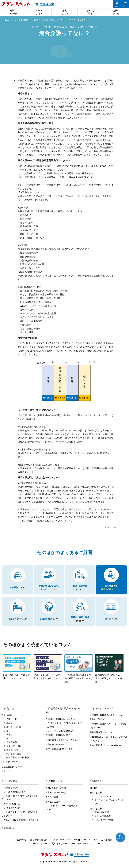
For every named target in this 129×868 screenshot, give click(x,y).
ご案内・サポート (57, 781)
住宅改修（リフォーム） (57, 744)
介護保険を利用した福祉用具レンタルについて (17, 667)
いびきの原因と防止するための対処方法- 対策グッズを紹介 (79, 669)
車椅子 (10, 723)
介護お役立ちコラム (11, 804)
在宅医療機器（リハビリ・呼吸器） (62, 740)
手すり (10, 734)
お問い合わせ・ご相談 (56, 788)
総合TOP (94, 788)
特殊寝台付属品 (14, 754)
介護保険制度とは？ (16, 792)
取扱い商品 (7, 715)
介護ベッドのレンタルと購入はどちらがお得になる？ (48, 667)
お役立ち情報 (11, 781)
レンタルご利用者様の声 (62, 731)
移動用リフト (13, 750)
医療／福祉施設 (102, 812)
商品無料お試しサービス (101, 732)
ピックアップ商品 (10, 762)
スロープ (11, 738)
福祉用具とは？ (14, 808)
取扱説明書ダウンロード (13, 767)
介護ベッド (12, 719)
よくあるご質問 (22, 20)
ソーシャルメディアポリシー (87, 843)
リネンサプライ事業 (104, 820)
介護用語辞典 (8, 828)
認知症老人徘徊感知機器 (18, 757)
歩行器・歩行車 (14, 727)
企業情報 (17, 840)
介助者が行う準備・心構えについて (50, 20)
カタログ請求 (52, 797)
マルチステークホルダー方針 (66, 840)
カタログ (6, 771)
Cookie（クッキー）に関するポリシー (47, 843)
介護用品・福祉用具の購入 (58, 735)
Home (7, 20)
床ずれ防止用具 (14, 746)
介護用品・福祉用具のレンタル (60, 719)
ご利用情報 (111, 840)
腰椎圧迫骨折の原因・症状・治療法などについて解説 (109, 669)
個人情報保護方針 (36, 840)
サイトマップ (93, 840)
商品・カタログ (12, 708)
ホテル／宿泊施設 (103, 816)
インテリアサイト (103, 796)
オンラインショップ (103, 708)
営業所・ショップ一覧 (56, 792)
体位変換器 (12, 742)
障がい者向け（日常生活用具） (60, 749)
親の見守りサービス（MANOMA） (106, 745)
